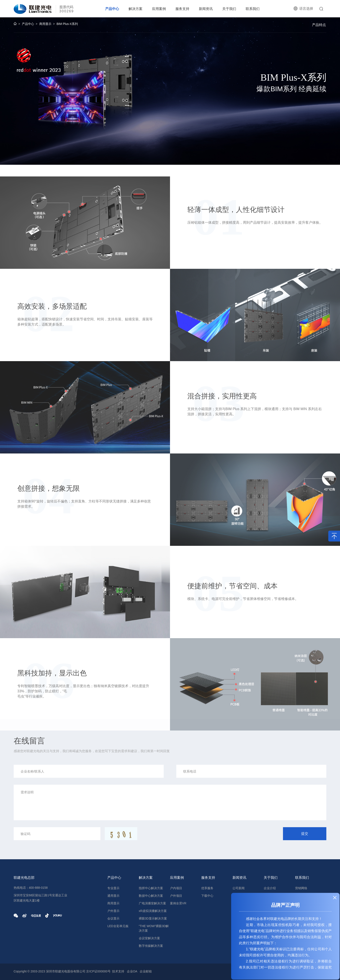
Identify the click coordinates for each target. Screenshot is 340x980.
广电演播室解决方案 (152, 903)
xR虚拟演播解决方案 (153, 911)
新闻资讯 (206, 9)
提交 (305, 834)
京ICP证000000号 (98, 971)
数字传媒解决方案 (151, 946)
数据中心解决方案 (151, 896)
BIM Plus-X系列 (67, 25)
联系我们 (253, 9)
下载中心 (207, 896)
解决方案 (136, 9)
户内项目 (176, 888)
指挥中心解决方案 (151, 888)
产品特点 (319, 25)
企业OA (132, 971)
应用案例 (159, 9)
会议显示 (113, 918)
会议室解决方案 (149, 938)
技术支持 (118, 971)
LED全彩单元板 (118, 926)
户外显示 (113, 911)
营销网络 (301, 888)
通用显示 (113, 896)
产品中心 (112, 9)
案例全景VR (178, 903)
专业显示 (113, 888)
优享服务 (207, 888)
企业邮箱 (146, 971)
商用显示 (45, 25)
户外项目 (176, 896)
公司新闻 (239, 888)
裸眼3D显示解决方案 (153, 918)
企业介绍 (270, 888)
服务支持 (182, 9)
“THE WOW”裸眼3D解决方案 (154, 928)
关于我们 (229, 9)
